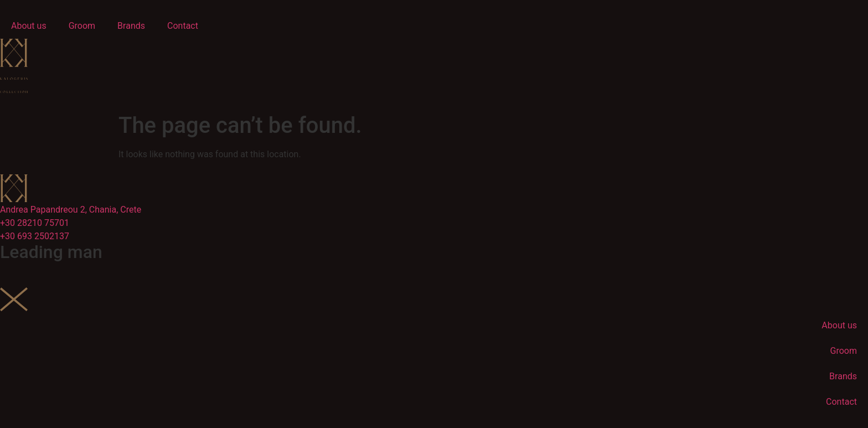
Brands (131, 26)
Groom (82, 26)
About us (29, 26)
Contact (183, 26)
